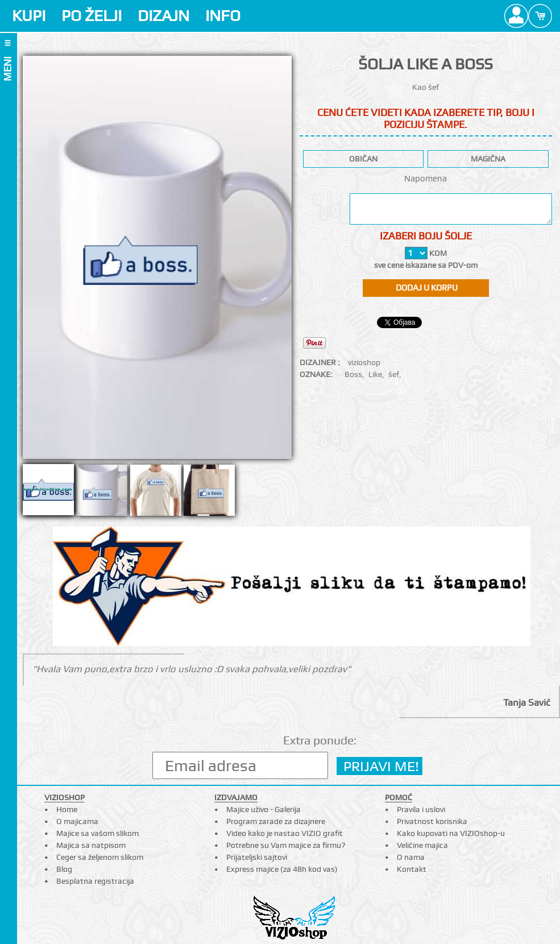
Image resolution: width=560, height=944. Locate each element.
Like (375, 374)
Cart (540, 16)
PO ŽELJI (92, 16)
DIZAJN (163, 16)
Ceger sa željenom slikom (100, 857)
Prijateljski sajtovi (257, 857)
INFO (223, 16)
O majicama (77, 821)
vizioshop (364, 362)
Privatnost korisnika (432, 821)
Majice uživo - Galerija (264, 809)
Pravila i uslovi (421, 809)
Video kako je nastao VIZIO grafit (285, 833)
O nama (411, 857)
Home (67, 809)
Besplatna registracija (95, 881)
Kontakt (412, 869)
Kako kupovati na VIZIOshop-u (451, 833)
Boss (353, 374)
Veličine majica (422, 845)
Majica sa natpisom (91, 845)
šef (394, 374)
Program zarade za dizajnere (276, 821)
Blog (64, 869)
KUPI (29, 16)
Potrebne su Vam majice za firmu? (286, 845)
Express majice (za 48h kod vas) (282, 869)
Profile (516, 16)
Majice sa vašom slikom (98, 833)
